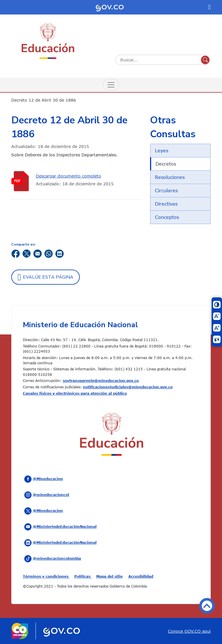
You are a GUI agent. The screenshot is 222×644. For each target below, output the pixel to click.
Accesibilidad (141, 576)
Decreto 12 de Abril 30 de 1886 (44, 100)
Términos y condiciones (46, 576)
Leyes (162, 151)
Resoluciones (170, 177)
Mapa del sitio (109, 576)
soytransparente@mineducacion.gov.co (101, 380)
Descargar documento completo (69, 176)
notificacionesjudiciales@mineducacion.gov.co (128, 387)
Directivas (166, 204)
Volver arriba (207, 606)
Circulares (166, 191)
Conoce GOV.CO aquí (189, 631)
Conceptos (167, 217)
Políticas (83, 576)
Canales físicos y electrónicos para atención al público (75, 393)
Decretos (166, 164)
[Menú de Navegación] (111, 85)
